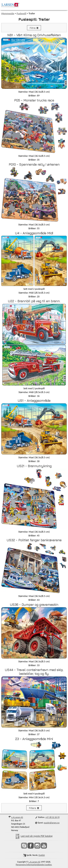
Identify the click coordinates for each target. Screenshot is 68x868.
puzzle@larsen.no (52, 823)
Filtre (33, 28)
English (42, 855)
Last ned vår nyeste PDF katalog (34, 836)
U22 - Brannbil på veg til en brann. (34, 301)
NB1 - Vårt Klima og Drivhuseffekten (34, 35)
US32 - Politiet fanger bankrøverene (34, 540)
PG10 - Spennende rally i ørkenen (34, 164)
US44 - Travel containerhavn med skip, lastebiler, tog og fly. (34, 672)
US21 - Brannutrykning (34, 466)
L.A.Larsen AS (17, 817)
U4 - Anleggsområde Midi (34, 233)
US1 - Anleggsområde (34, 401)
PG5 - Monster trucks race (34, 100)
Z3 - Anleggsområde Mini (34, 739)
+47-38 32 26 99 (52, 817)
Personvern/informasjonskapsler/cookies (34, 865)
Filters (33, 808)
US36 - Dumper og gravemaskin (34, 605)
